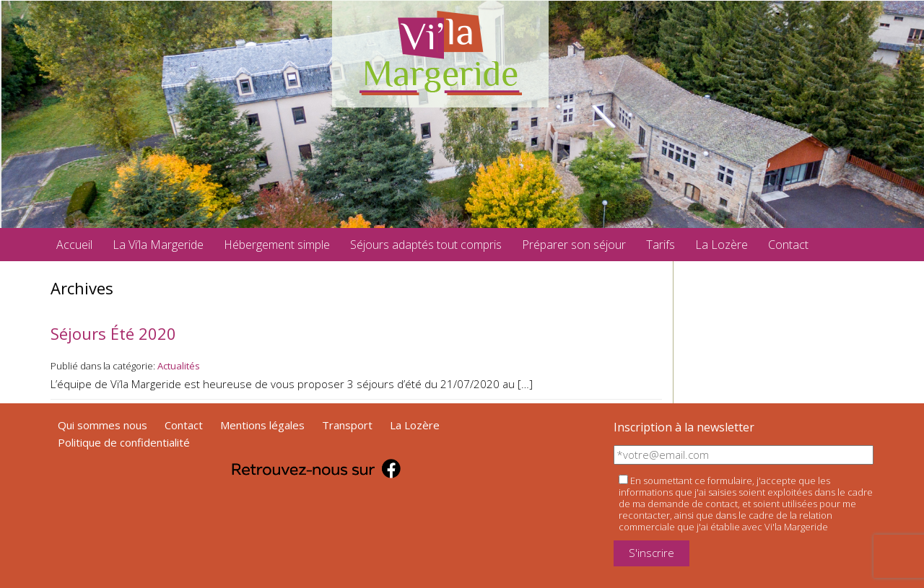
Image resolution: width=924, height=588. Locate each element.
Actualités (179, 366)
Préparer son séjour (574, 245)
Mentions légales (262, 425)
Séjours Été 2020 (113, 333)
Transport (347, 425)
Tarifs (661, 245)
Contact (788, 245)
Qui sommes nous (103, 425)
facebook (840, 245)
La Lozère (722, 245)
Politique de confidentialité (124, 442)
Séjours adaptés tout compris (426, 245)
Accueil (74, 245)
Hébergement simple (277, 245)
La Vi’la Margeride (158, 245)
